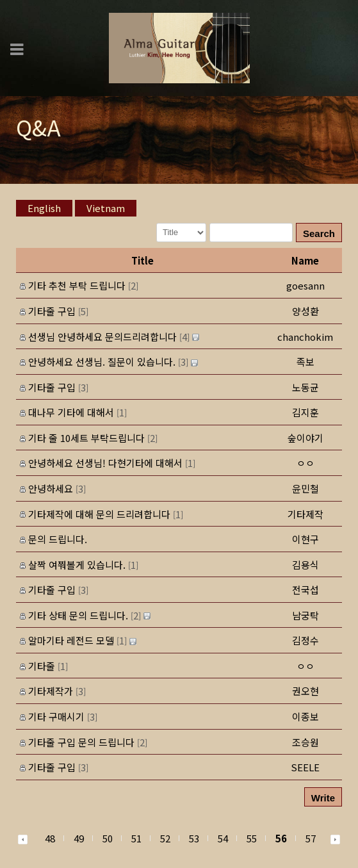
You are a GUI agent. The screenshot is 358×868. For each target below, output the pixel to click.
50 (108, 838)
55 (252, 838)
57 (311, 838)
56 (281, 838)
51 (136, 838)
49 (79, 838)
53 (194, 838)
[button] (305, 311)
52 (165, 838)
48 (50, 838)
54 (223, 838)
